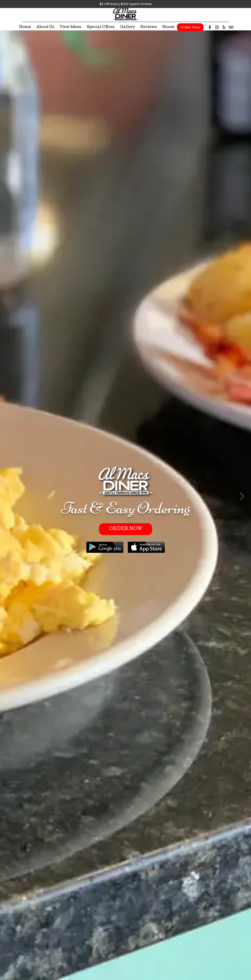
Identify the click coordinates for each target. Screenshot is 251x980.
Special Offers (101, 29)
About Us (45, 29)
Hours (168, 29)
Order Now (190, 29)
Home (25, 29)
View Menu (71, 29)
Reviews (149, 29)
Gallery (127, 29)
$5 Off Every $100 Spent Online (126, 4)
